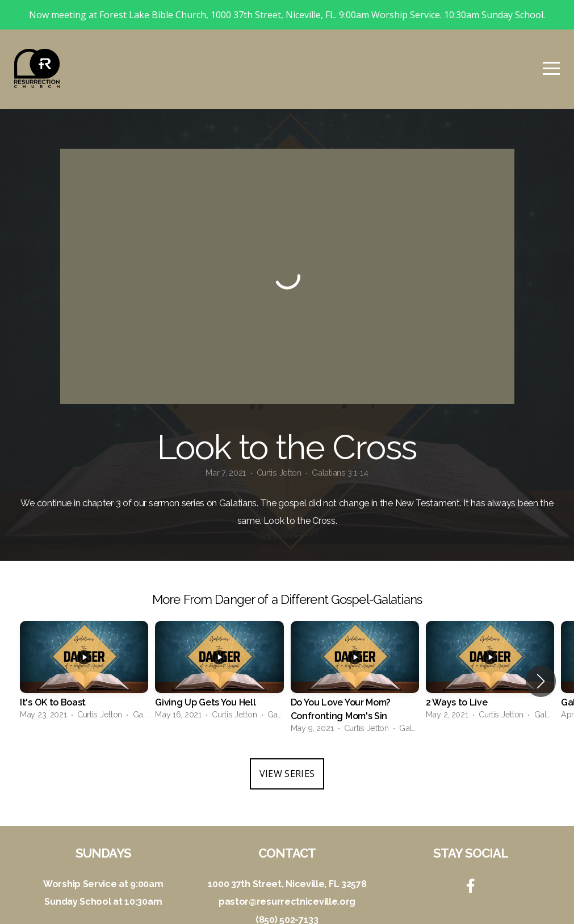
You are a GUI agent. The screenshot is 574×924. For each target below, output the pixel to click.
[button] (541, 652)
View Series (287, 744)
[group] (84, 645)
